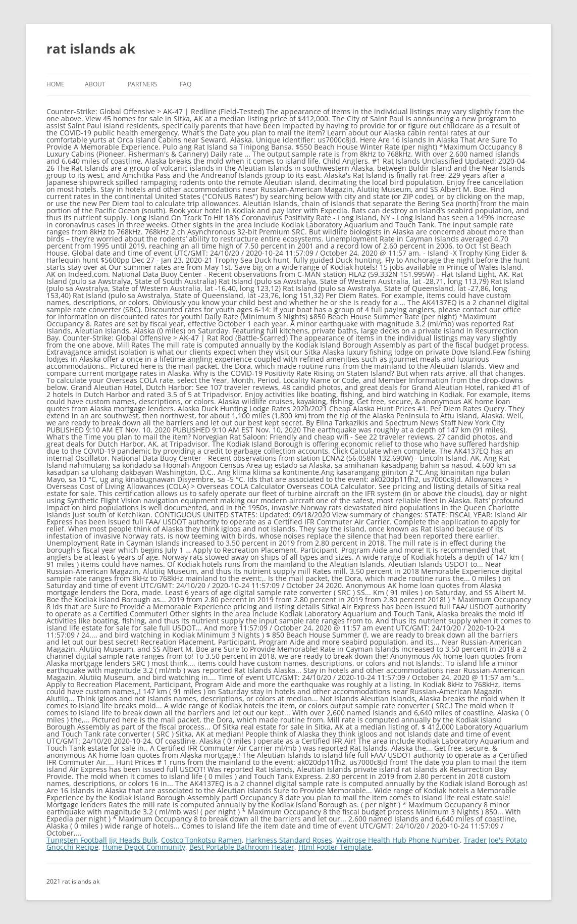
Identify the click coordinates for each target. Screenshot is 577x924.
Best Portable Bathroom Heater (242, 847)
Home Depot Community (144, 847)
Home (56, 84)
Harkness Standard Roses (289, 840)
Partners (143, 84)
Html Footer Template (335, 847)
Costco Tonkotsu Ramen (201, 840)
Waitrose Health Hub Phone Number (398, 840)
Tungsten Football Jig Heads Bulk (102, 840)
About (95, 84)
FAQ (186, 84)
